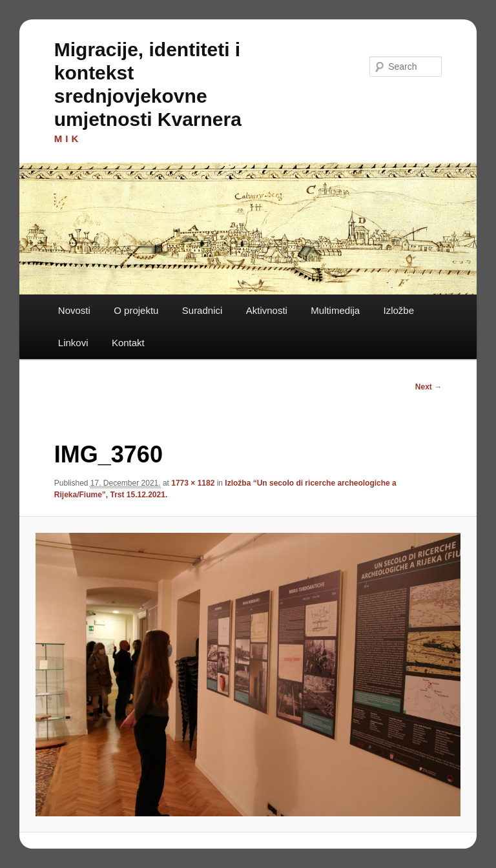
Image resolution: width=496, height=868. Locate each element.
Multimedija (335, 310)
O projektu (136, 310)
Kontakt (128, 343)
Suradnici (202, 310)
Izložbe (399, 310)
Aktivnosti (267, 310)
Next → (429, 387)
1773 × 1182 (193, 483)
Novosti (74, 310)
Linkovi (73, 343)
